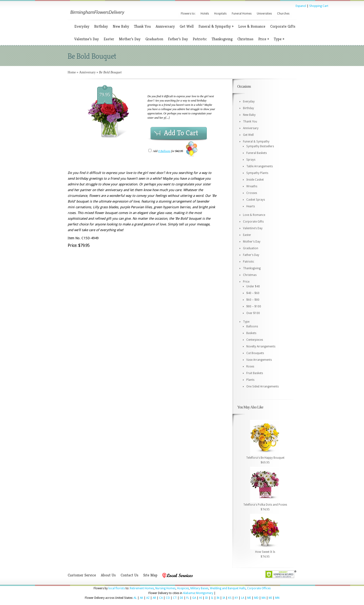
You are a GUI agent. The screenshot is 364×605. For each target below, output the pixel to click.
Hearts (251, 206)
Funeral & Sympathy (216, 26)
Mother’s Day (130, 39)
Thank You (142, 26)
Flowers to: (188, 14)
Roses (250, 366)
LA (243, 598)
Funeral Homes (242, 14)
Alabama (189, 593)
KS (230, 598)
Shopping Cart (319, 6)
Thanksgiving (222, 39)
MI (270, 598)
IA (224, 598)
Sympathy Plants (257, 173)
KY (236, 598)
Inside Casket (255, 180)
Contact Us (129, 575)
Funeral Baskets (257, 153)
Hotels (205, 14)
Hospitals (220, 14)
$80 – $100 (254, 306)
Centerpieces (255, 340)
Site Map (150, 575)
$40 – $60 (253, 293)
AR (154, 598)
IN (218, 598)
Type (279, 39)
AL (135, 598)
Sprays (251, 160)
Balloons (252, 326)
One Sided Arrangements (263, 386)
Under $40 (253, 286)
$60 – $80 (253, 300)
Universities (264, 14)
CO (168, 598)
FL (188, 598)
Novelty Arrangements (261, 346)
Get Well (187, 26)
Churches (283, 14)
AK (142, 598)
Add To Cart (181, 133)
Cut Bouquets (255, 353)
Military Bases (199, 588)
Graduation (154, 39)
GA (194, 598)
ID (207, 598)
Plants (250, 380)
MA (264, 598)
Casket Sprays (256, 200)
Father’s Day (178, 39)
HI (201, 598)
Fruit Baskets (255, 373)
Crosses (252, 193)
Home (72, 72)
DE (182, 598)
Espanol (301, 6)
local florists (117, 588)
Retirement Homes (142, 588)
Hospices (183, 588)
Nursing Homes (165, 588)
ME (249, 598)
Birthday (101, 26)
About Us (108, 575)
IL (212, 598)
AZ (148, 598)
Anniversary (165, 26)
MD (256, 598)
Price (264, 39)
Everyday (82, 26)
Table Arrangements (260, 166)
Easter (109, 39)
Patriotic (200, 39)
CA (161, 598)
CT (175, 598)
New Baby (121, 26)
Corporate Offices (259, 588)
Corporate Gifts (283, 26)
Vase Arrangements (259, 360)
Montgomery (205, 593)
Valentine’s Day (87, 39)
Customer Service (82, 575)
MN (277, 598)
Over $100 (253, 313)
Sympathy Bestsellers (260, 146)
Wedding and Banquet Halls (228, 588)
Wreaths (252, 186)
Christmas (245, 39)
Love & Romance (252, 26)
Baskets (251, 333)
